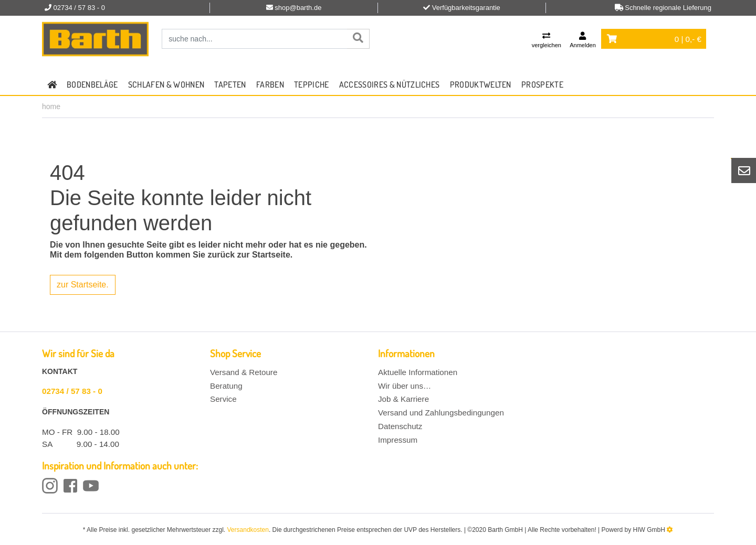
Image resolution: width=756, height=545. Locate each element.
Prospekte (542, 84)
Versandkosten (248, 530)
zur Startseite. (83, 285)
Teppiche (312, 84)
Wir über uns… (405, 386)
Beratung (226, 386)
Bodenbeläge (92, 84)
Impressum (398, 440)
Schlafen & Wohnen (166, 84)
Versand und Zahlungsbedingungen (441, 413)
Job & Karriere (403, 399)
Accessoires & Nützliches (390, 84)
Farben (270, 84)
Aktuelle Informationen (418, 372)
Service (223, 399)
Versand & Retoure (244, 372)
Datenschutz (400, 426)
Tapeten (230, 84)
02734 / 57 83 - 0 (72, 391)
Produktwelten (481, 84)
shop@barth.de (298, 8)
